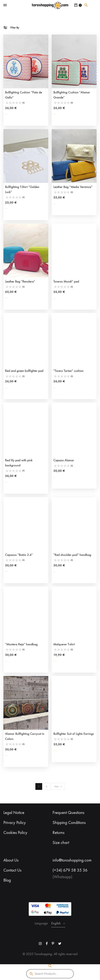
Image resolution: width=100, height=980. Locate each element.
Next (58, 786)
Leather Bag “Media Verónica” (73, 187)
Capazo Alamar (64, 460)
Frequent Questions (68, 813)
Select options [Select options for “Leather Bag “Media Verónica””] (62, 204)
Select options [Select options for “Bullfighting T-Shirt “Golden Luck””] (14, 209)
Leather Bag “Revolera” (20, 281)
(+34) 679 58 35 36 (70, 870)
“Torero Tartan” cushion (68, 371)
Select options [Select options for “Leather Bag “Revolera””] (14, 298)
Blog (7, 880)
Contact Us (12, 870)
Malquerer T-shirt (64, 644)
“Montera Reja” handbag (21, 644)
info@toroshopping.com (72, 860)
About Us (11, 860)
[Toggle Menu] (5, 5)
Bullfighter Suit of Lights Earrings (74, 734)
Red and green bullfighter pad (24, 371)
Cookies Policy (15, 833)
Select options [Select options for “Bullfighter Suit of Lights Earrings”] (62, 750)
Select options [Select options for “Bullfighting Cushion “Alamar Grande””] (62, 114)
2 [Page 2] (47, 786)
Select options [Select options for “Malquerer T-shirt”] (62, 661)
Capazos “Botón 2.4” (19, 555)
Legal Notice (14, 813)
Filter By (11, 27)
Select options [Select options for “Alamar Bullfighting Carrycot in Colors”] (14, 755)
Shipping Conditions (69, 823)
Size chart (61, 843)
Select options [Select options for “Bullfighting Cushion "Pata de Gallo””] (14, 114)
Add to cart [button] (60, 298)
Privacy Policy (15, 823)
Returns (59, 833)
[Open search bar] (86, 5)
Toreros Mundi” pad (66, 281)
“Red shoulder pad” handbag (72, 555)
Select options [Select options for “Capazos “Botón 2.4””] (14, 572)
